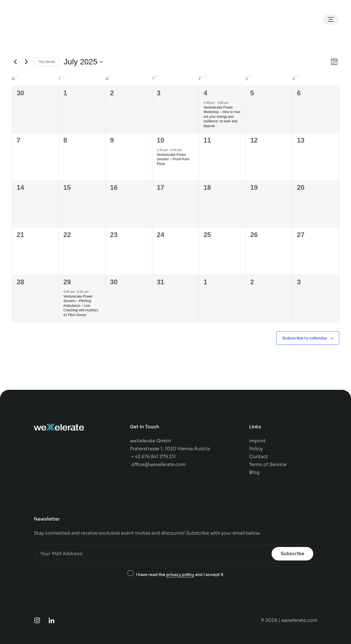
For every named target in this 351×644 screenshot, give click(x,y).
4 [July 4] (205, 93)
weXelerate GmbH (151, 441)
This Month (47, 62)
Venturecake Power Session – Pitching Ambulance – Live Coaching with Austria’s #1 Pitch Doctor (81, 306)
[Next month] (26, 62)
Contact (259, 457)
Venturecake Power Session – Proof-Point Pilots (173, 159)
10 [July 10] (161, 140)
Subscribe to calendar (305, 338)
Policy (257, 449)
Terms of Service (268, 464)
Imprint (257, 441)
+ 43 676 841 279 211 (153, 457)
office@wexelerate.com (158, 464)
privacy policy (180, 575)
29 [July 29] (67, 282)
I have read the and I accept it (180, 575)
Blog (254, 472)
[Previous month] (15, 62)
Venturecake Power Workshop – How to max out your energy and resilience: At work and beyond (222, 117)
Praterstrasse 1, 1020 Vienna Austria (170, 449)
